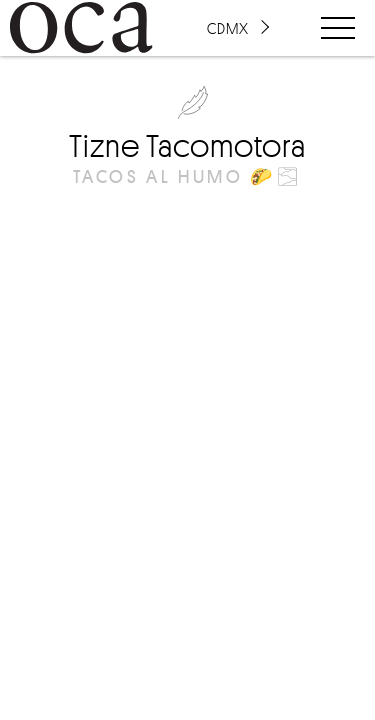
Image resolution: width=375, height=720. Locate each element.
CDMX (228, 28)
